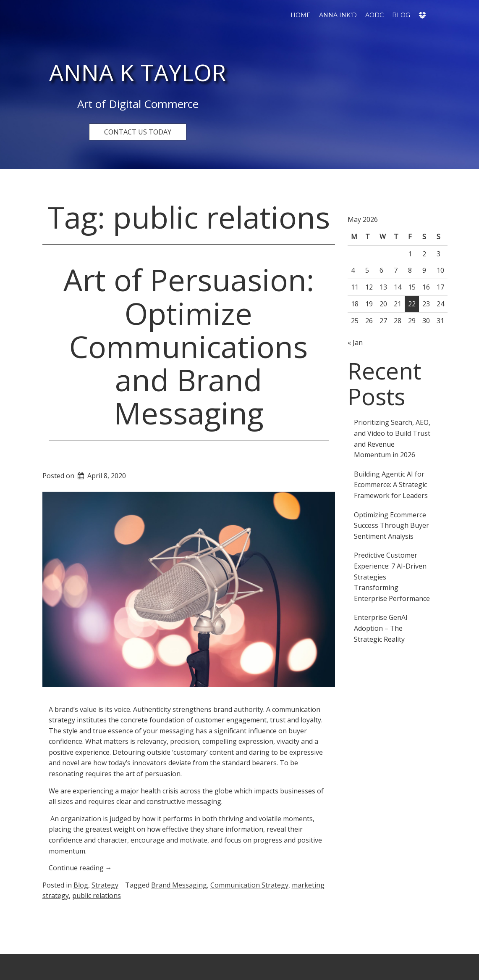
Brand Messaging (179, 885)
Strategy (105, 885)
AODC (374, 15)
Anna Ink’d (338, 15)
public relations (97, 896)
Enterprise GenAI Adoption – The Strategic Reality (381, 628)
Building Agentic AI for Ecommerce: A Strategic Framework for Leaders (391, 485)
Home (301, 15)
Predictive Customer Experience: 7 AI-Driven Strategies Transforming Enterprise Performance (392, 577)
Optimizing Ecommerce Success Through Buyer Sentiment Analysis (391, 526)
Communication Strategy (249, 885)
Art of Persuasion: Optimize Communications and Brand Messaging (189, 346)
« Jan (355, 342)
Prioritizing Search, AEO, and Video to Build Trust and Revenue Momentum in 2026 (392, 439)
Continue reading (80, 868)
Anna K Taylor (138, 72)
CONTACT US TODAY (138, 132)
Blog (401, 15)
